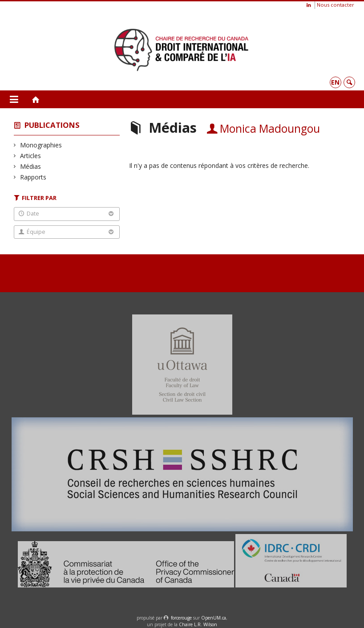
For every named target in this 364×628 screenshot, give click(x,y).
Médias (31, 166)
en (335, 82)
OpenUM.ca (214, 618)
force (181, 618)
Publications (52, 125)
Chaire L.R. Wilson (198, 624)
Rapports (33, 177)
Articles (31, 156)
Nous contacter (336, 5)
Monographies (41, 145)
